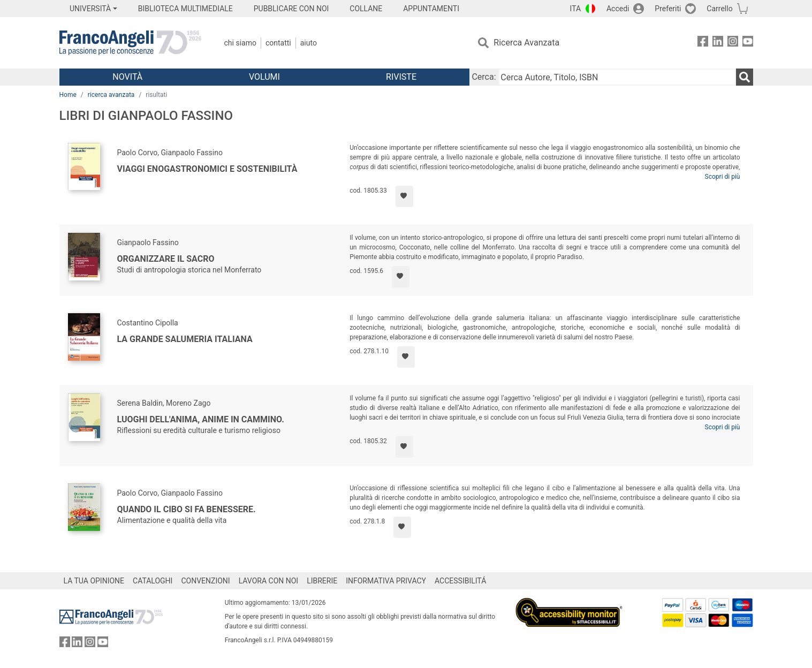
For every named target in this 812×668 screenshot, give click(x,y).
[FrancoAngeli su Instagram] (733, 43)
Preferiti (668, 9)
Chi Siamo (240, 43)
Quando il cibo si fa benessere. (187, 509)
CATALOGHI (153, 581)
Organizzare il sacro (166, 259)
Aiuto (309, 43)
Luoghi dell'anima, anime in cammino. (201, 419)
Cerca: (484, 77)
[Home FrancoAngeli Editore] (130, 43)
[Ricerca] (745, 77)
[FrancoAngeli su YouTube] (748, 43)
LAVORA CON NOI (269, 581)
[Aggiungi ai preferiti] (404, 196)
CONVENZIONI (205, 581)
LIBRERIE (322, 581)
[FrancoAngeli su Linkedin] (718, 43)
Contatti (278, 43)
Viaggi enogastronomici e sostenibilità (207, 169)
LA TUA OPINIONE (94, 581)
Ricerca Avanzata (526, 43)
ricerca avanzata (111, 95)
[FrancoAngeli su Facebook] (703, 43)
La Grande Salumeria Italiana (185, 339)
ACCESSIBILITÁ (460, 581)
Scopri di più (723, 177)
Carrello (719, 9)
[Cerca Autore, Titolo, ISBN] (617, 77)
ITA (576, 9)
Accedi (618, 9)
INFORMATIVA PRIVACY (386, 581)
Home (68, 95)
